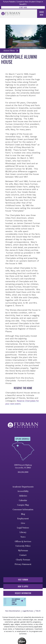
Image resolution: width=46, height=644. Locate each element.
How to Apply (23, 587)
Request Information (23, 593)
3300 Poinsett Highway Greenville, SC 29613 (23, 466)
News (23, 537)
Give (23, 523)
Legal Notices (23, 528)
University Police (23, 546)
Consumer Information (23, 510)
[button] (10, 51)
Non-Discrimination (13, 611)
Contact (23, 555)
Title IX (38, 611)
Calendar (23, 501)
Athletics (23, 496)
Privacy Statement (23, 564)
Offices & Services (23, 542)
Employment (23, 519)
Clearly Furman (23, 560)
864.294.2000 (23, 472)
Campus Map (23, 505)
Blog (23, 514)
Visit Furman (23, 580)
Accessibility (23, 491)
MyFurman (23, 551)
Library (23, 532)
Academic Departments (23, 487)
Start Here (23, 7)
